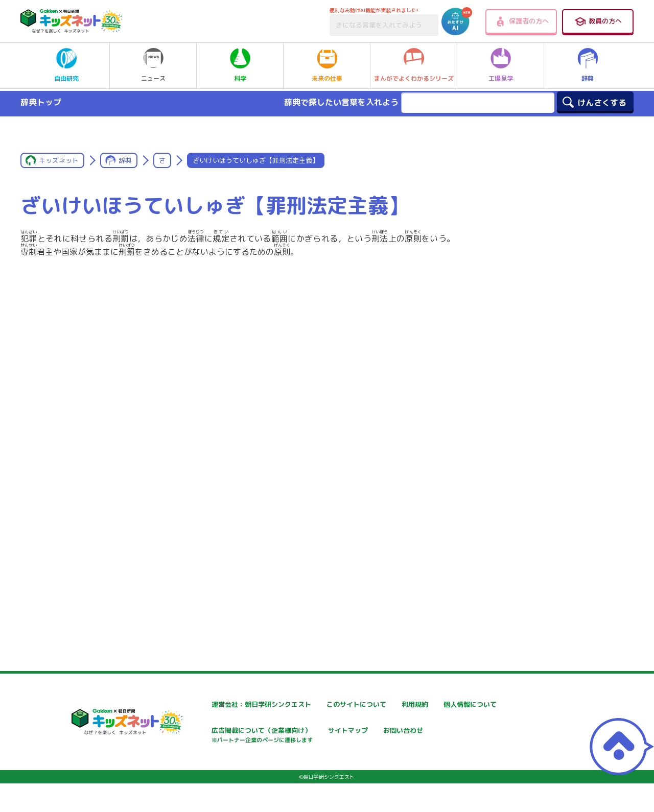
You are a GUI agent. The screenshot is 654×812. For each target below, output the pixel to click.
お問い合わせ (196, 767)
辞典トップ (41, 102)
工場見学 (501, 65)
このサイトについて (329, 704)
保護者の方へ (521, 21)
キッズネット (59, 160)
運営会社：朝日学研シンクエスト (228, 704)
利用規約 (434, 704)
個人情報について (203, 732)
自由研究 (66, 65)
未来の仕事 (327, 65)
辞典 (588, 65)
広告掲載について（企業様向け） (351, 737)
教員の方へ (598, 21)
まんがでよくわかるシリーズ (414, 65)
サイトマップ (441, 732)
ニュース (153, 65)
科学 (240, 65)
